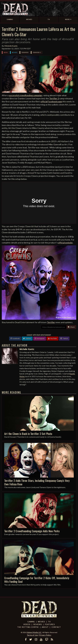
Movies (15, 53)
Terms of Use (32, 635)
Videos (27, 624)
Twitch (64, 339)
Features (50, 624)
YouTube (52, 339)
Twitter (27, 339)
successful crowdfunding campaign (25, 95)
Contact (56, 627)
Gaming (31, 622)
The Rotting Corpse (28, 627)
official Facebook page (51, 101)
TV (49, 622)
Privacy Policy (45, 635)
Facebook (15, 339)
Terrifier (25, 53)
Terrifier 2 (37, 53)
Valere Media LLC (34, 632)
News (6, 53)
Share (71, 327)
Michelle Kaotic (11, 46)
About (45, 627)
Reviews (38, 624)
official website (65, 243)
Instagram (40, 339)
